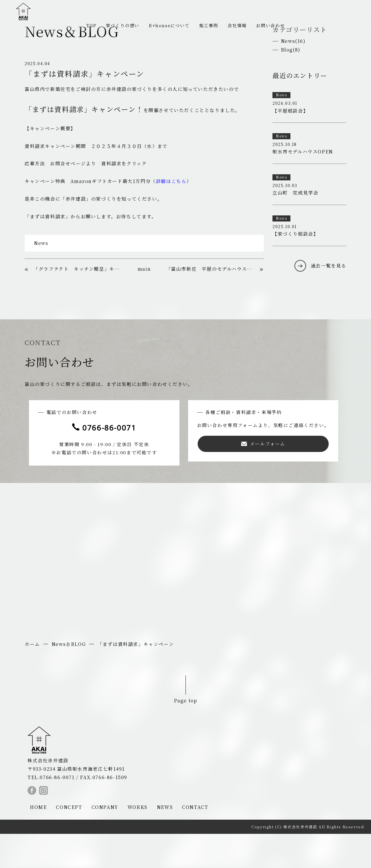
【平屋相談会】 (290, 144)
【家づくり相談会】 (295, 267)
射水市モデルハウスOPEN (303, 185)
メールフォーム (264, 477)
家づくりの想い (120, 25)
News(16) (293, 74)
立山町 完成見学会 (295, 226)
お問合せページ (68, 197)
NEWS (165, 841)
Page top (185, 734)
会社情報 (240, 25)
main (144, 302)
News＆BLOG (69, 678)
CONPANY (105, 841)
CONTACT (195, 841)
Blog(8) (291, 83)
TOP (87, 25)
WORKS (138, 841)
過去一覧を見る (329, 298)
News (41, 276)
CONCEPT (69, 841)
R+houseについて (169, 25)
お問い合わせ (274, 25)
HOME (38, 841)
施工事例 (210, 25)
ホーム (32, 678)
